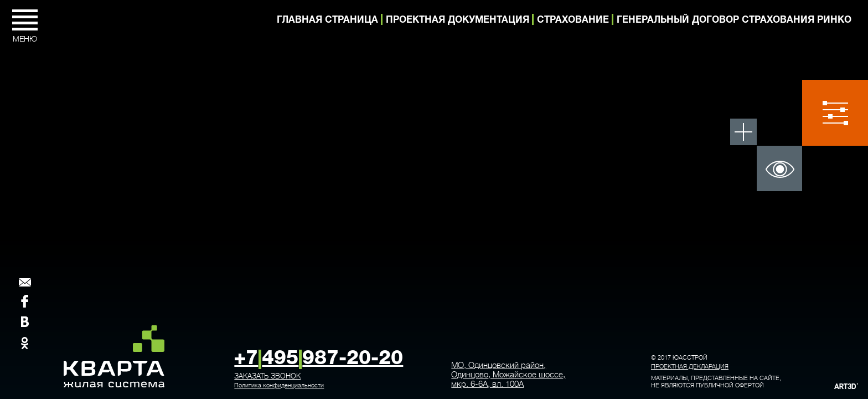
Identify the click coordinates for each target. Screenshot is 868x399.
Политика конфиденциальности (279, 385)
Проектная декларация (690, 367)
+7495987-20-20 (319, 359)
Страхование (573, 20)
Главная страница (327, 20)
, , (508, 375)
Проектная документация (458, 20)
